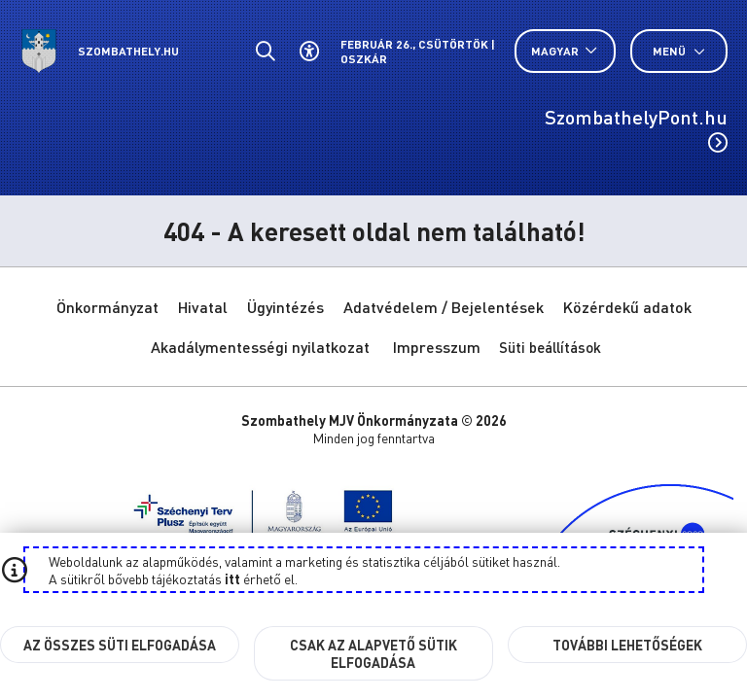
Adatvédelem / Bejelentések (444, 307)
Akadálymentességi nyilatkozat (260, 347)
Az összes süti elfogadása (120, 645)
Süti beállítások (550, 347)
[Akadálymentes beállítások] (309, 51)
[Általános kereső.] (265, 51)
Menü (679, 51)
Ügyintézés (285, 307)
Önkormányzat (107, 307)
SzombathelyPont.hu (636, 128)
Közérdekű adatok (627, 307)
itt (232, 578)
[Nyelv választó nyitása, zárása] (565, 51)
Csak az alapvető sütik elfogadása (373, 653)
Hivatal (203, 307)
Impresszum (437, 347)
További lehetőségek (627, 645)
